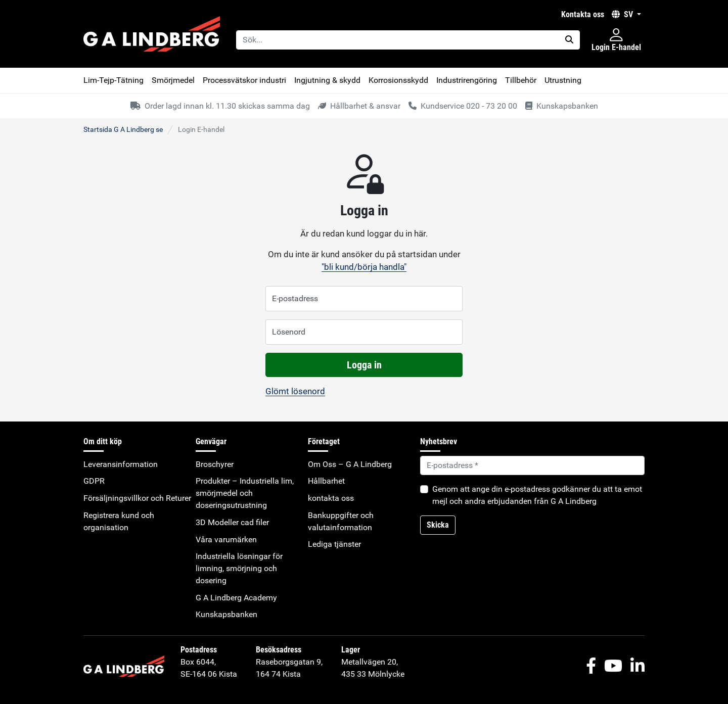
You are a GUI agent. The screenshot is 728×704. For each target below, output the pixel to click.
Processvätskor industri (244, 80)
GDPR (94, 481)
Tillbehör (521, 80)
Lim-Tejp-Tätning (113, 80)
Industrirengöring (467, 80)
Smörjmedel (173, 80)
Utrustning (563, 80)
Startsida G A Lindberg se (123, 129)
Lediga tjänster (334, 544)
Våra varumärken (226, 539)
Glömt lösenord (295, 391)
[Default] (532, 465)
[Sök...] (398, 40)
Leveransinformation (121, 464)
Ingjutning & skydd (327, 80)
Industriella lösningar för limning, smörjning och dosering (239, 568)
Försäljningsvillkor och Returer (137, 498)
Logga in (364, 365)
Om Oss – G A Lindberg (350, 464)
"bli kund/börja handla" (364, 267)
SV (623, 14)
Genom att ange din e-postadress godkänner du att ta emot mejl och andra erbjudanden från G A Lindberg (537, 495)
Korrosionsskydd (398, 80)
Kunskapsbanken (226, 614)
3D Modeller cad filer (232, 522)
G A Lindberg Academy (236, 598)
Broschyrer (215, 464)
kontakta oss (583, 14)
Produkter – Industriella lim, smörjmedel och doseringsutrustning (245, 493)
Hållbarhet (326, 481)
